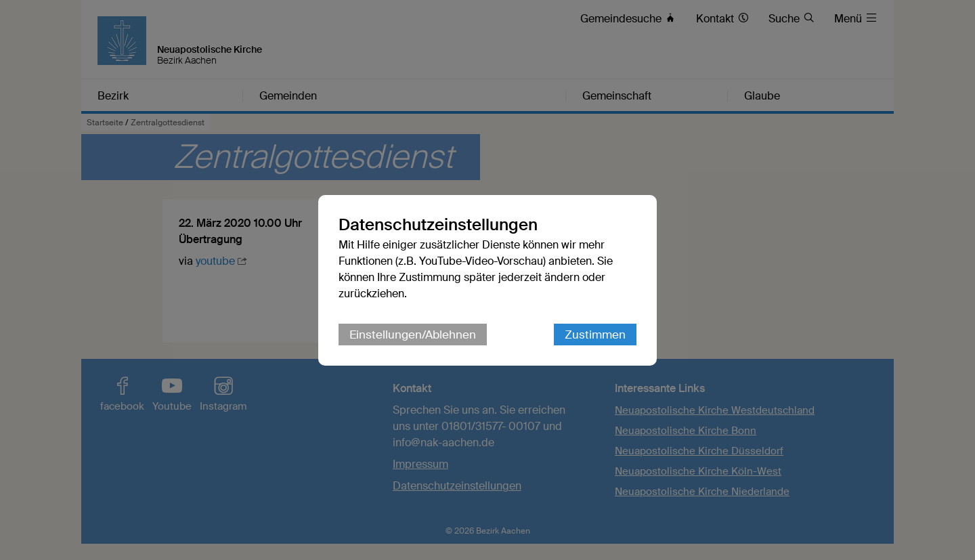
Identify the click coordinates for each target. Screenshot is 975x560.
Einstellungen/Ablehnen (413, 335)
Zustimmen (595, 335)
